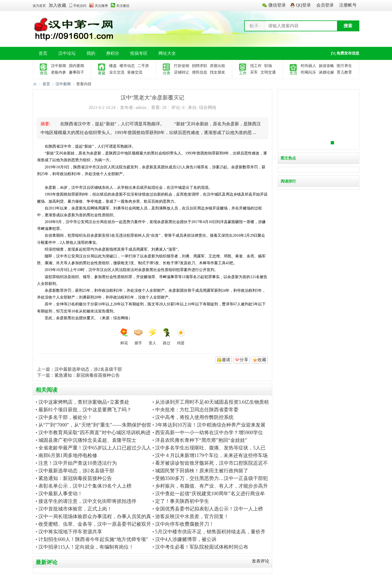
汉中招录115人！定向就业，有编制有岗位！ (86, 547)
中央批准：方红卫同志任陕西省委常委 (197, 410)
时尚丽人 (308, 66)
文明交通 (268, 72)
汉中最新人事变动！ (60, 494)
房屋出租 (218, 66)
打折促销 (182, 66)
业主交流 (117, 72)
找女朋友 (218, 72)
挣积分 (113, 53)
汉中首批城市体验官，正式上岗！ (75, 509)
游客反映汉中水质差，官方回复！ (192, 516)
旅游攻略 (326, 66)
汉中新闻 (59, 66)
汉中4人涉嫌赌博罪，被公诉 (186, 539)
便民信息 (200, 72)
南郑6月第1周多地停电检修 (68, 455)
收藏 (262, 360)
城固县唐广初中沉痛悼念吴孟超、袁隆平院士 (87, 440)
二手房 (143, 66)
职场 (268, 66)
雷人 (152, 337)
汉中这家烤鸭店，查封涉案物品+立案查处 (84, 402)
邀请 (226, 360)
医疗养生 (344, 66)
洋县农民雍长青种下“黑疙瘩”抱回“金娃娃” (201, 440)
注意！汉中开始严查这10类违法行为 (78, 463)
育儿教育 (344, 72)
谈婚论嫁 (326, 72)
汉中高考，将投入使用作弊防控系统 (194, 417)
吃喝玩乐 (308, 72)
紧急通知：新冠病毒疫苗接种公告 (87, 375)
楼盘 (113, 66)
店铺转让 (182, 72)
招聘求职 (200, 66)
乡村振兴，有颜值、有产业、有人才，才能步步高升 (212, 486)
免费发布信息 (348, 53)
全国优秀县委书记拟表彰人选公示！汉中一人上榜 (209, 509)
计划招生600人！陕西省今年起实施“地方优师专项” (93, 539)
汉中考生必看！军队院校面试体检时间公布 (202, 547)
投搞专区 (139, 53)
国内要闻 (76, 66)
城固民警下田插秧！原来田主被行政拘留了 (202, 471)
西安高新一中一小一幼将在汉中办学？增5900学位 (209, 433)
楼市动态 (127, 66)
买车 (254, 72)
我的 (91, 53)
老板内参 (59, 72)
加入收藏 (57, 5)
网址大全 (167, 53)
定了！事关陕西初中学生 (182, 501)
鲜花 (124, 337)
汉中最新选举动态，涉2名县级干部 (88, 369)
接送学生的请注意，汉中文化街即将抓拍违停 (87, 501)
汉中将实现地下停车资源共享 (70, 532)
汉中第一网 (35, 84)
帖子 (254, 26)
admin (141, 107)
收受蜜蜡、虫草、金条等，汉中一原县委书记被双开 (95, 524)
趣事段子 (76, 72)
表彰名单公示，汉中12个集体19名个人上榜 (85, 486)
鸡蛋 (181, 337)
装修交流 (135, 72)
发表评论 (261, 561)
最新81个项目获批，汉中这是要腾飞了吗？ (85, 410)
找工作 (256, 66)
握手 (138, 337)
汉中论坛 (67, 53)
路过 (167, 337)
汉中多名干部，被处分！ (65, 417)
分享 (244, 360)
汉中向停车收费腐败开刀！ (185, 524)
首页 (43, 53)
